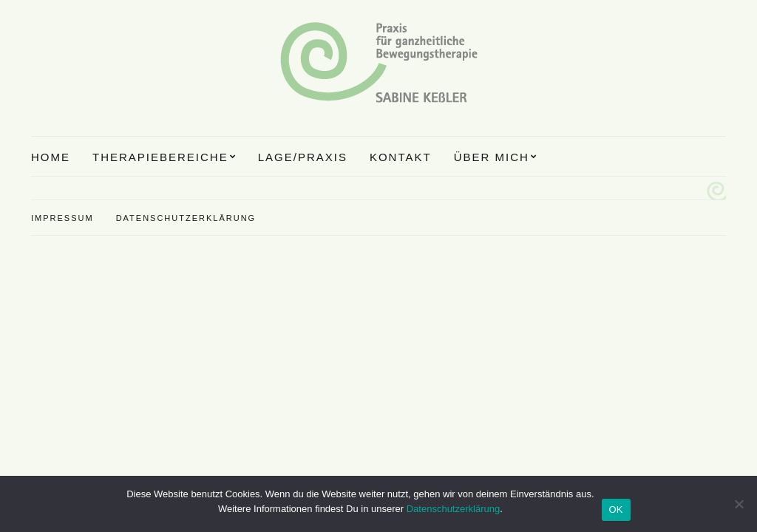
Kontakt (401, 157)
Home (51, 157)
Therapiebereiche (160, 157)
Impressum (62, 218)
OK (616, 509)
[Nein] (739, 504)
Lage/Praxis (303, 157)
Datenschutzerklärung (186, 218)
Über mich (492, 157)
